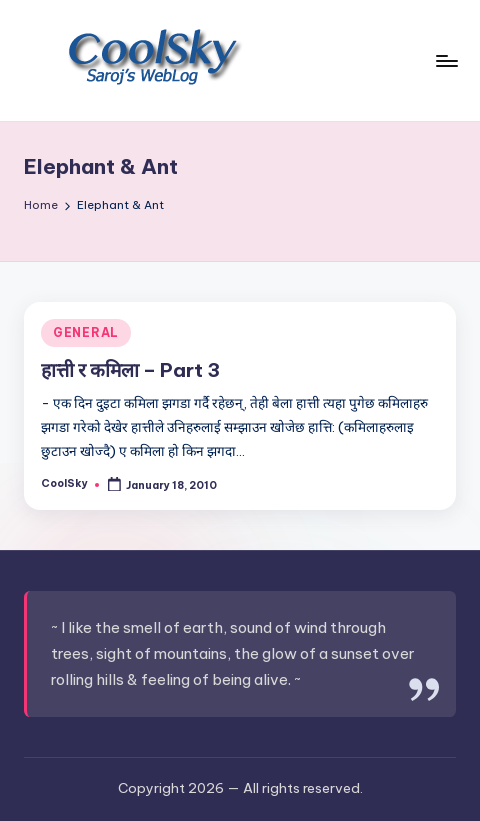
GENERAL (86, 332)
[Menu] (446, 60)
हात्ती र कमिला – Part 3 (130, 370)
